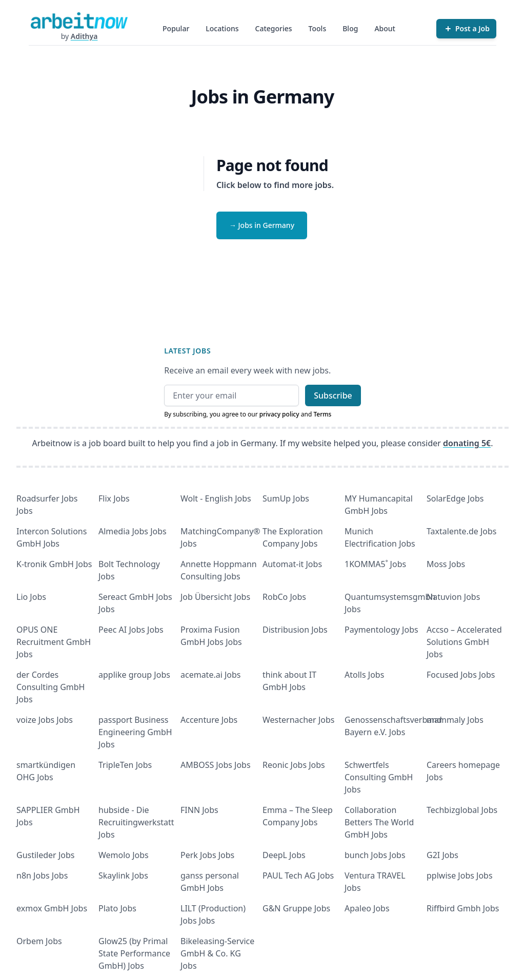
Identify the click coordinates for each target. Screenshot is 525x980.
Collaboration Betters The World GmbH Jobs (379, 822)
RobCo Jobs (284, 597)
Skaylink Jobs (123, 875)
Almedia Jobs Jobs (133, 531)
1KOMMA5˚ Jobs (375, 564)
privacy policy (279, 414)
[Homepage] (79, 20)
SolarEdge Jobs (455, 498)
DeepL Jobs (284, 855)
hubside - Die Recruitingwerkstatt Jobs (136, 822)
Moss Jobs (446, 564)
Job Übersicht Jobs (215, 597)
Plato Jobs (117, 908)
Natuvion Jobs (453, 597)
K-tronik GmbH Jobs (54, 564)
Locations (222, 28)
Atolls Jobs (364, 675)
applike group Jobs (134, 675)
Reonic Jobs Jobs (294, 765)
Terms (322, 414)
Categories (274, 28)
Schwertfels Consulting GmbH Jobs (379, 777)
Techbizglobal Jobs (462, 810)
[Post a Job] (466, 29)
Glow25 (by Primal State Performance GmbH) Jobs (134, 953)
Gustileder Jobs (45, 855)
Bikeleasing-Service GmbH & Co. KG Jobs (217, 953)
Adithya (84, 36)
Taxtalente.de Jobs (462, 531)
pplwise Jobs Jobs (460, 875)
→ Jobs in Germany (262, 225)
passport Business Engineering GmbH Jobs (135, 732)
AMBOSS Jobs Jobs (216, 765)
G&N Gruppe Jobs (296, 908)
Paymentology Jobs (381, 630)
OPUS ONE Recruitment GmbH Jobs (54, 642)
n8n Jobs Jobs (42, 875)
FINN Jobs (199, 810)
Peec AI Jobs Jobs (131, 630)
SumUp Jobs (286, 498)
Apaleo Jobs (367, 908)
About (385, 28)
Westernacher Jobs (298, 720)
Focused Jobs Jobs (461, 675)
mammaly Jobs (455, 720)
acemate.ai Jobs (211, 675)
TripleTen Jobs (125, 765)
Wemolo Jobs (124, 855)
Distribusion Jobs (295, 630)
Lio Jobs (31, 597)
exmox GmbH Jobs (52, 908)
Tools (318, 28)
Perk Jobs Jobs (207, 855)
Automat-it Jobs (292, 564)
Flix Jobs (114, 498)
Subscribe (333, 395)
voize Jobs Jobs (45, 720)
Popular (176, 28)
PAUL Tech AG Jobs (298, 875)
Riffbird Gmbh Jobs (463, 908)
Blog (350, 28)
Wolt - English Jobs (216, 498)
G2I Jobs (442, 855)
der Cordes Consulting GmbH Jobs (51, 687)
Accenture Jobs (209, 720)
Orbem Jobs (39, 941)
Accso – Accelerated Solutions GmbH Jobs (464, 642)
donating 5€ (467, 443)
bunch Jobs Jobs (375, 855)
